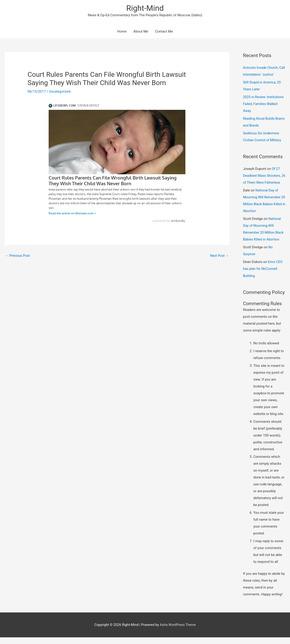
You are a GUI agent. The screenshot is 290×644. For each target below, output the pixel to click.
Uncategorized (60, 92)
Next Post (219, 256)
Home (122, 32)
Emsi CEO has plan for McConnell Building (263, 276)
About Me (141, 32)
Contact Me (164, 32)
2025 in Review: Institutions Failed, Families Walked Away (264, 104)
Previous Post (18, 256)
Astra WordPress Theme (178, 631)
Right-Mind (145, 8)
